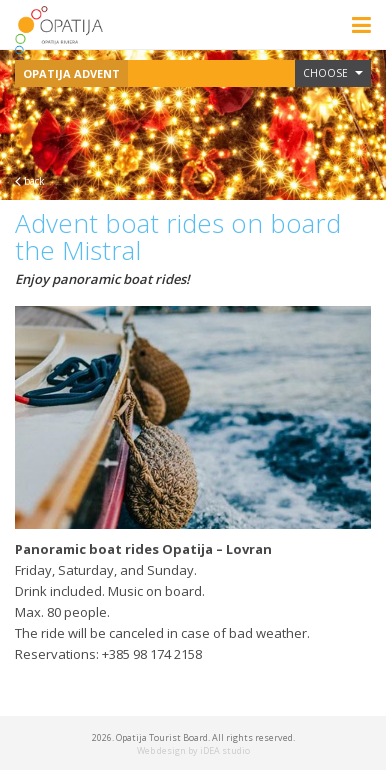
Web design (161, 750)
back (30, 181)
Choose (333, 73)
